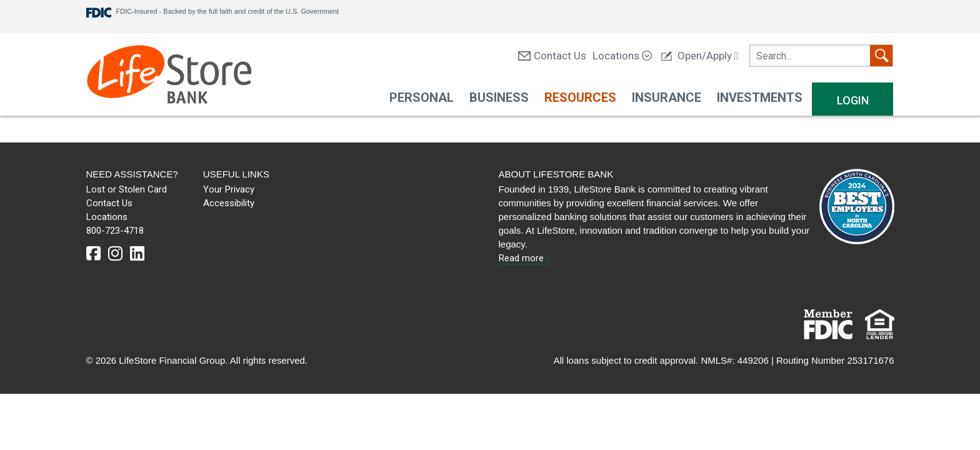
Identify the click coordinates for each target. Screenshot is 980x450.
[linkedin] (137, 254)
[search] (821, 56)
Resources (580, 97)
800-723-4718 (115, 231)
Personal (422, 97)
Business (499, 97)
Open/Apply (700, 56)
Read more (524, 258)
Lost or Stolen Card (127, 189)
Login (853, 100)
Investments (760, 97)
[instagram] (115, 254)
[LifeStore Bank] (169, 76)
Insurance (667, 97)
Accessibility (229, 203)
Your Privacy (229, 189)
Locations (622, 56)
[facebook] (93, 254)
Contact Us (552, 56)
